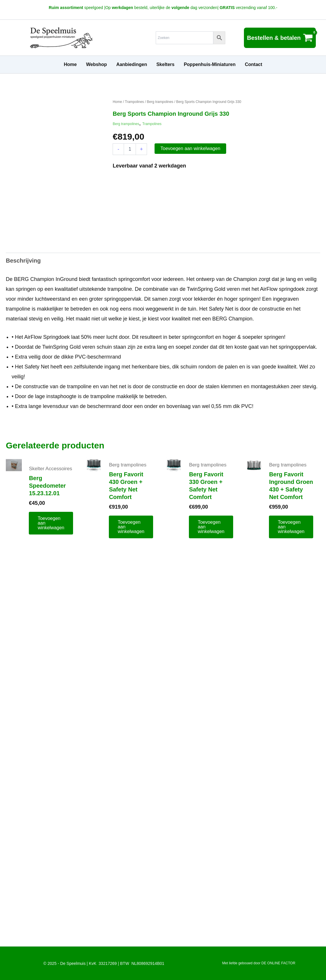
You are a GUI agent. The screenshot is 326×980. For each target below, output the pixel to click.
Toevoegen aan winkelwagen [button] (51, 523)
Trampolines (134, 102)
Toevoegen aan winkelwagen (190, 148)
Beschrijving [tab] (23, 261)
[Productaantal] (130, 149)
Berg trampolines (160, 102)
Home (117, 102)
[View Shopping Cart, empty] (280, 38)
